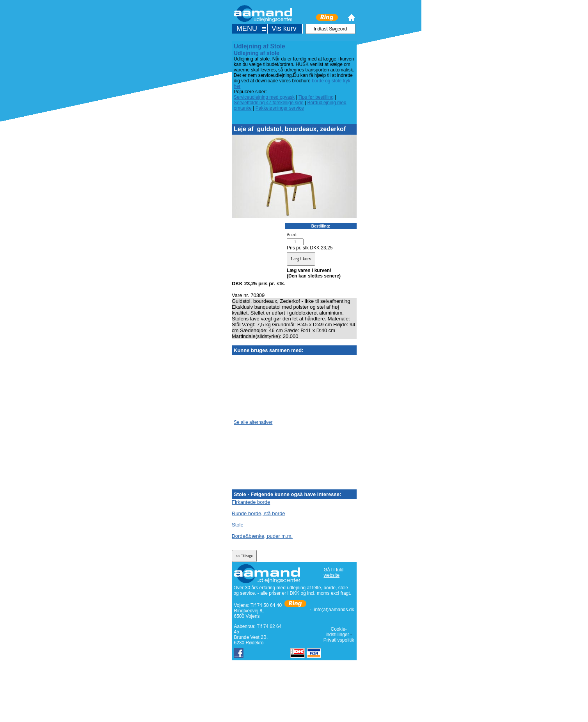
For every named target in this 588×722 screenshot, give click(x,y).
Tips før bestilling (316, 97)
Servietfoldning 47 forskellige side (269, 103)
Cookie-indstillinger (337, 632)
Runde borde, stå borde (258, 513)
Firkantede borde (251, 502)
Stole (238, 525)
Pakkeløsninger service (280, 108)
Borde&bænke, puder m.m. (262, 536)
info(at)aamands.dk (334, 610)
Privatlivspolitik (339, 640)
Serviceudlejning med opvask (264, 97)
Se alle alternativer (253, 422)
